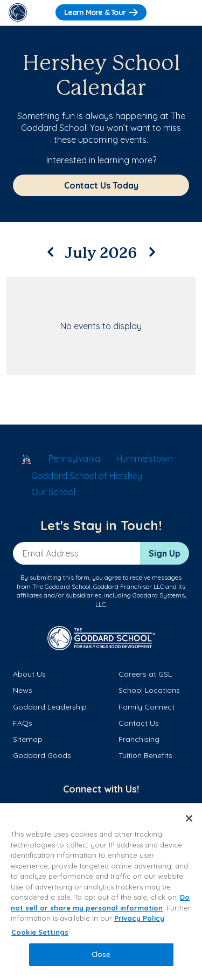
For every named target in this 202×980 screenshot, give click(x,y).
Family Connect (147, 707)
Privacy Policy (139, 918)
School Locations (149, 690)
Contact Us (139, 723)
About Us (29, 674)
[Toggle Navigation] (184, 12)
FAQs (23, 723)
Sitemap (28, 739)
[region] (101, 892)
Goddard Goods (42, 755)
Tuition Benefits (145, 755)
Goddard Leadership (50, 707)
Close (101, 954)
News (23, 690)
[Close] (189, 818)
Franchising (139, 739)
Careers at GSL (145, 674)
